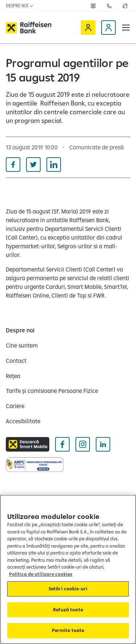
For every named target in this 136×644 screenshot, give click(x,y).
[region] (68, 569)
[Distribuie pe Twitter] (33, 165)
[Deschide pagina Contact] (109, 6)
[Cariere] (15, 406)
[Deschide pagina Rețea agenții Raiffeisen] (93, 6)
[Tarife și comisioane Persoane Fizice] (52, 391)
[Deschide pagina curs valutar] (125, 6)
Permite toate (68, 630)
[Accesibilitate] (23, 421)
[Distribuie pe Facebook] (13, 165)
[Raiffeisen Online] (88, 28)
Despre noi (20, 6)
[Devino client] (108, 28)
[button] (126, 28)
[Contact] (16, 361)
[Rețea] (13, 376)
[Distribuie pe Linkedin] (54, 165)
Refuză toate (68, 610)
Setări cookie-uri (68, 589)
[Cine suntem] (22, 345)
